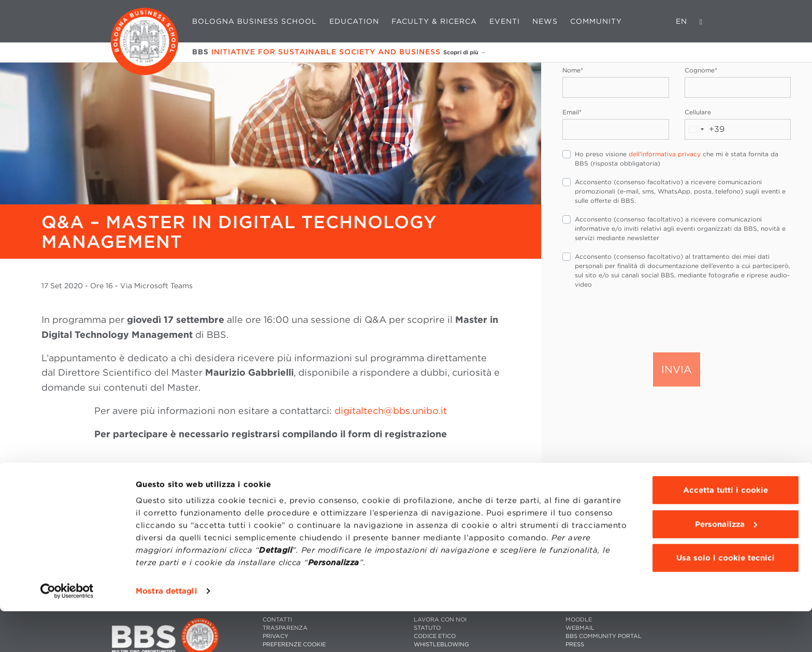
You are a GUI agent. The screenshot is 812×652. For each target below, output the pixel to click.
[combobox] (705, 129)
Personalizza (726, 565)
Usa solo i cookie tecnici (726, 599)
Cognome (701, 70)
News (545, 21)
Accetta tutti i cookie (726, 531)
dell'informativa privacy (665, 154)
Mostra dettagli (166, 632)
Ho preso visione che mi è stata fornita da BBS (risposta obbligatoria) (677, 159)
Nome (573, 70)
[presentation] (641, 320)
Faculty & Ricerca (434, 21)
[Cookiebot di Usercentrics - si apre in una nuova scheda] (67, 632)
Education (354, 21)
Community (596, 21)
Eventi (505, 21)
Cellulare (698, 112)
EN (682, 21)
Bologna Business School (255, 21)
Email (572, 112)
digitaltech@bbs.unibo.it (391, 411)
